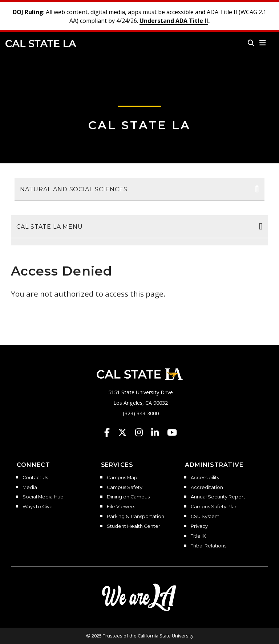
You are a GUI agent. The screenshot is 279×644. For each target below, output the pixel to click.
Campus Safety (125, 488)
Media (30, 488)
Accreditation (207, 488)
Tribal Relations (209, 546)
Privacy (199, 526)
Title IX (198, 536)
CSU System (205, 517)
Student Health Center (134, 526)
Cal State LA (41, 44)
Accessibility (205, 478)
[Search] (251, 43)
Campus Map (122, 478)
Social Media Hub (43, 497)
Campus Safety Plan (214, 507)
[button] (263, 43)
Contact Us (35, 478)
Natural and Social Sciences (74, 189)
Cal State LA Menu (50, 227)
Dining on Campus (128, 497)
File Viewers (121, 507)
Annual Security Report (218, 497)
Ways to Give (38, 507)
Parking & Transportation (136, 517)
